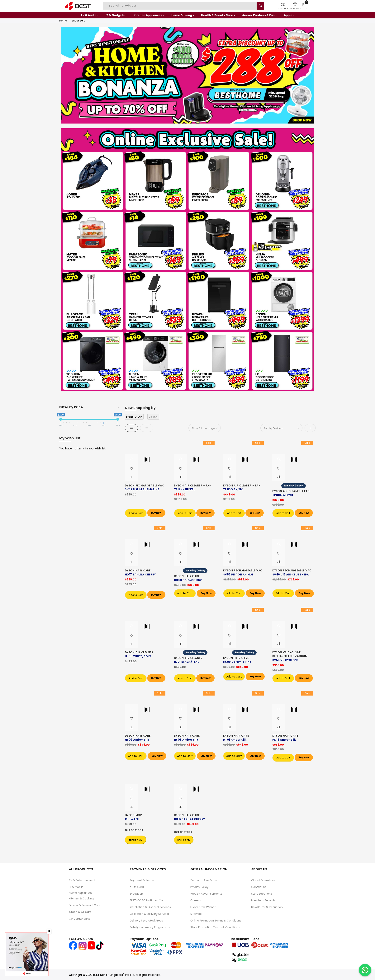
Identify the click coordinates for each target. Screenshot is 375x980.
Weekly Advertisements (206, 894)
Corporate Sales (80, 919)
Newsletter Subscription (267, 907)
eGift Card (137, 887)
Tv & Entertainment (82, 880)
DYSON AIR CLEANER (139, 652)
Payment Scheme (142, 880)
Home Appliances (81, 893)
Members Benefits (263, 900)
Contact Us (259, 887)
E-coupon (136, 894)
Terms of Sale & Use (204, 880)
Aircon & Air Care (80, 912)
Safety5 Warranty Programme (150, 927)
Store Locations (262, 894)
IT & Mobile (76, 887)
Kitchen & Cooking (81, 898)
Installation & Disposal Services (150, 907)
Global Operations (263, 880)
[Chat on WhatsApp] (365, 970)
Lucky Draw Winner (203, 907)
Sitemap (196, 914)
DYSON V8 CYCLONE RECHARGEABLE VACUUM (290, 654)
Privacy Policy (199, 887)
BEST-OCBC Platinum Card (148, 900)
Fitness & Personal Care (85, 905)
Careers (196, 900)
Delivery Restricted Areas (146, 921)
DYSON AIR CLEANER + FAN (193, 485)
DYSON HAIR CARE (138, 570)
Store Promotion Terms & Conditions (215, 927)
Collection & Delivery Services (150, 914)
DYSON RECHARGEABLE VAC (145, 485)
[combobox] (180, 6)
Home (63, 21)
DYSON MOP (133, 815)
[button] (131, 469)
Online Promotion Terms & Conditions (216, 921)
